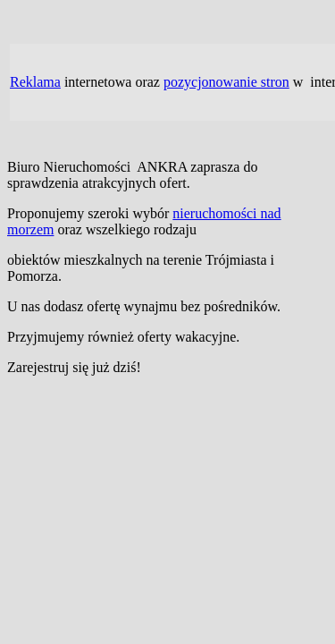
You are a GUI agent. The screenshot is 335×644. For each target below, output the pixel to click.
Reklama (35, 82)
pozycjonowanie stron (226, 82)
